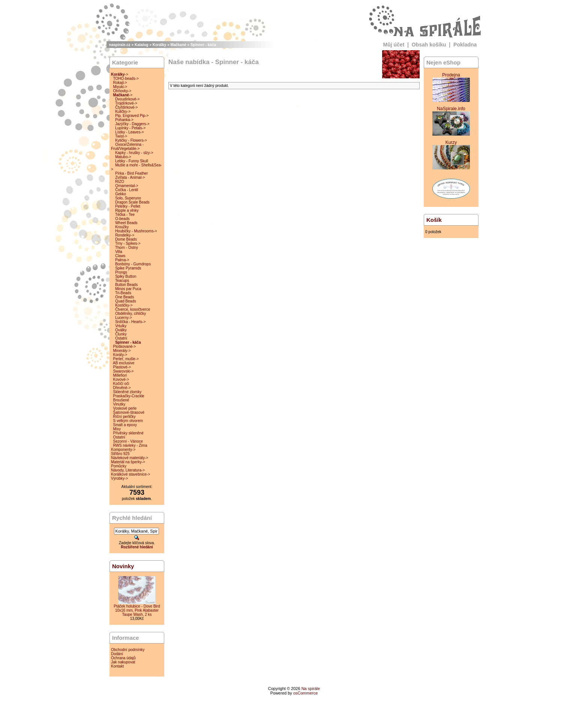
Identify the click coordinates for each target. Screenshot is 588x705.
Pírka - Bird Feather (131, 173)
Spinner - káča (203, 45)
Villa (119, 252)
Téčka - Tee (125, 215)
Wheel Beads (126, 223)
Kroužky (122, 227)
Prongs (121, 272)
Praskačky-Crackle (129, 396)
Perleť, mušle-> (126, 359)
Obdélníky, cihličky (130, 314)
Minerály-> (122, 351)
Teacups (122, 281)
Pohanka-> (124, 120)
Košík (434, 220)
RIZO (120, 182)
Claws (120, 256)
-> (120, 74)
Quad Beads (126, 301)
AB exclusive (124, 363)
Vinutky (119, 404)
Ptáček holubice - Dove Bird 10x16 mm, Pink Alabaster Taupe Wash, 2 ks (137, 610)
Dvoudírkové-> (127, 99)
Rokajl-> (120, 83)
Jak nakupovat (123, 662)
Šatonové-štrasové (129, 412)
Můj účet (394, 45)
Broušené (121, 400)
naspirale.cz (120, 45)
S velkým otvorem (128, 421)
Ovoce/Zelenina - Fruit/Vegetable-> (127, 147)
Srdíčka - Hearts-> (130, 322)
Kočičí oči (121, 384)
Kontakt (117, 666)
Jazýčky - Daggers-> (132, 124)
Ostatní (121, 338)
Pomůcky (119, 466)
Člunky (121, 334)
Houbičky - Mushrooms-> (136, 231)
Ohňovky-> (122, 91)
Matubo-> (123, 157)
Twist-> (121, 136)
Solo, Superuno (128, 198)
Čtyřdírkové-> (126, 107)
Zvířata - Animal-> (130, 177)
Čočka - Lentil (127, 190)
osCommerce (305, 693)
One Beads (124, 297)
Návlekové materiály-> (130, 458)
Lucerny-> (124, 318)
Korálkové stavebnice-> (130, 474)
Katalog (142, 45)
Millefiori (120, 375)
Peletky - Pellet (128, 206)
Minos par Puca (128, 289)
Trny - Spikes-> (128, 243)
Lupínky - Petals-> (130, 128)
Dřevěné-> (122, 388)
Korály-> (120, 355)
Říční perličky (124, 417)
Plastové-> (122, 367)
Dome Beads (126, 239)
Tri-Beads (123, 293)
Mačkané (178, 45)
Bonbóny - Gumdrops (133, 264)
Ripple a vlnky (127, 210)
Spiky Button (126, 276)
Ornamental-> (127, 186)
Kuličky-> (123, 112)
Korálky (160, 45)
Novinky (123, 566)
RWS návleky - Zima (130, 445)
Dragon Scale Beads (132, 202)
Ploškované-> (125, 347)
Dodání (117, 654)
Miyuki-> (120, 87)
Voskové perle (125, 408)
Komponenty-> (123, 450)
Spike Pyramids (128, 268)
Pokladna (465, 45)
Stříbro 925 (120, 454)
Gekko (121, 194)
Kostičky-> (124, 305)
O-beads (122, 219)
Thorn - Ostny (127, 248)
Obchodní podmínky (128, 650)
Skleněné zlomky (127, 392)
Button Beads (126, 285)
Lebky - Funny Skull (132, 161)
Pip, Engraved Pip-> (132, 116)
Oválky (121, 330)
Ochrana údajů (123, 658)
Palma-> (122, 260)
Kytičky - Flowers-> (131, 140)
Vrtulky (121, 326)
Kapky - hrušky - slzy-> (134, 153)
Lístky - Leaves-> (129, 132)
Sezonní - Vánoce (128, 441)
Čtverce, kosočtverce (133, 309)
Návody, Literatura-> (128, 470)
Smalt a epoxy (125, 425)
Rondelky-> (125, 235)
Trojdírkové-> (126, 103)
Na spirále (311, 689)
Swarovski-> (124, 371)
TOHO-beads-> (126, 79)
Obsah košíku (429, 45)
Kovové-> (121, 379)
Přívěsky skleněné (128, 433)
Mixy (117, 429)
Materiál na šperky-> (128, 462)
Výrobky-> (119, 478)
